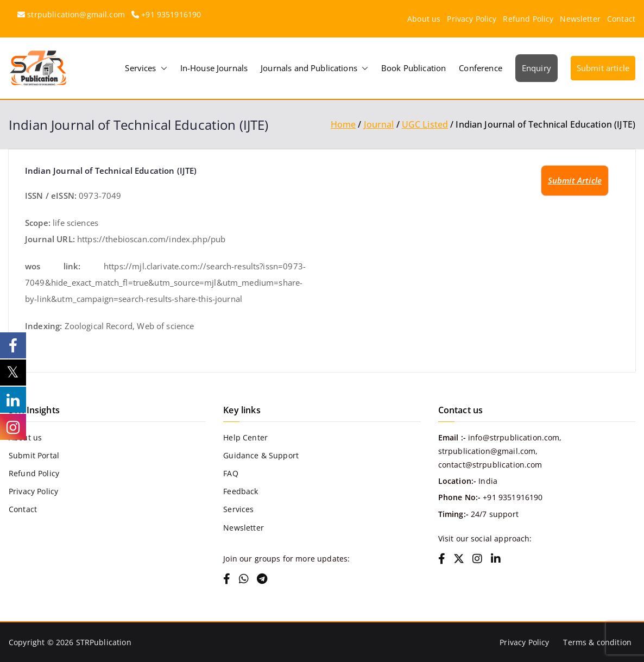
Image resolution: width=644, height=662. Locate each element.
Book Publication (413, 68)
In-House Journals (214, 68)
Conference (481, 68)
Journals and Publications (314, 68)
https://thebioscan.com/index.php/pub (151, 239)
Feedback (241, 491)
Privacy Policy (472, 19)
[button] (162, 68)
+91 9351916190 (171, 14)
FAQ (231, 473)
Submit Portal (34, 455)
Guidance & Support (261, 455)
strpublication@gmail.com (76, 14)
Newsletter (580, 19)
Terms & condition (597, 642)
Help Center (245, 437)
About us (424, 19)
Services (146, 68)
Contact (621, 19)
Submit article (603, 68)
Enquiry (536, 68)
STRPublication (104, 642)
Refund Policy (528, 19)
